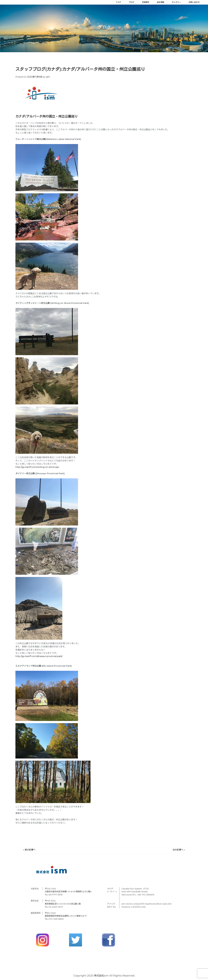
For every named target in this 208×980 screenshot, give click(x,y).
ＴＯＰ (118, 2)
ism (48, 77)
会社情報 (161, 2)
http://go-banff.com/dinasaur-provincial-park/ (39, 656)
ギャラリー (176, 2)
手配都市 (146, 2)
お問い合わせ (194, 2)
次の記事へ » (179, 850)
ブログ (131, 2)
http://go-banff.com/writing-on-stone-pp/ (37, 467)
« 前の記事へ (29, 850)
